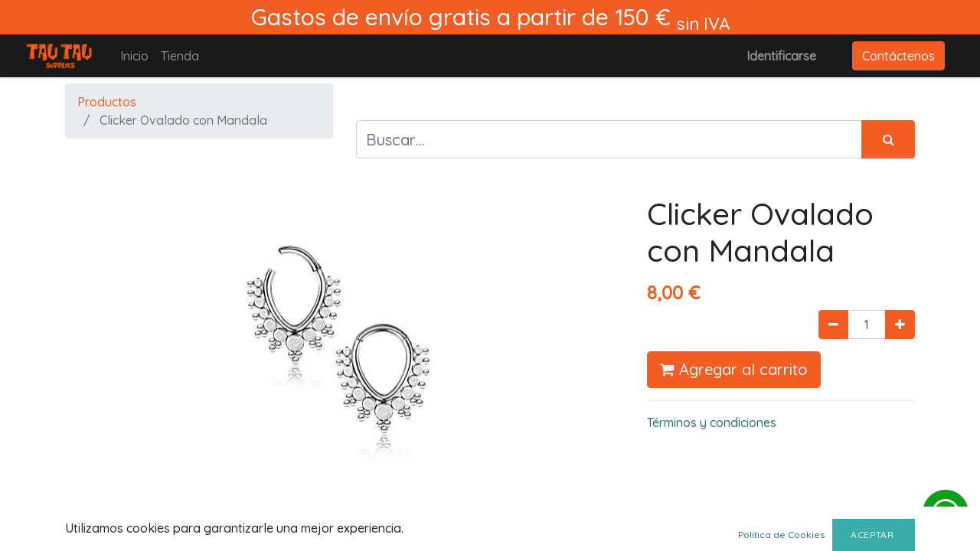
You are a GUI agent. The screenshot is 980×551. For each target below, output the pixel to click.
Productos (107, 102)
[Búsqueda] (888, 139)
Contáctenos (898, 56)
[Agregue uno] (900, 324)
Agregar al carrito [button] (734, 369)
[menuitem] (134, 56)
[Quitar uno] (833, 324)
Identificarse (781, 56)
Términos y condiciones (712, 422)
